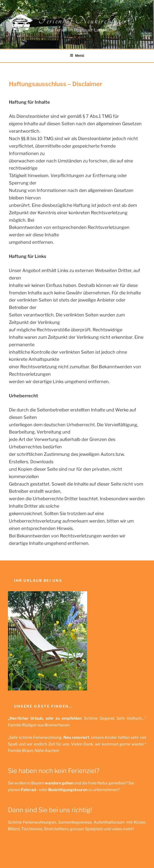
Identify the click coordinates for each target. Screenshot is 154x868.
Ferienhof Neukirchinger (83, 20)
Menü (77, 56)
